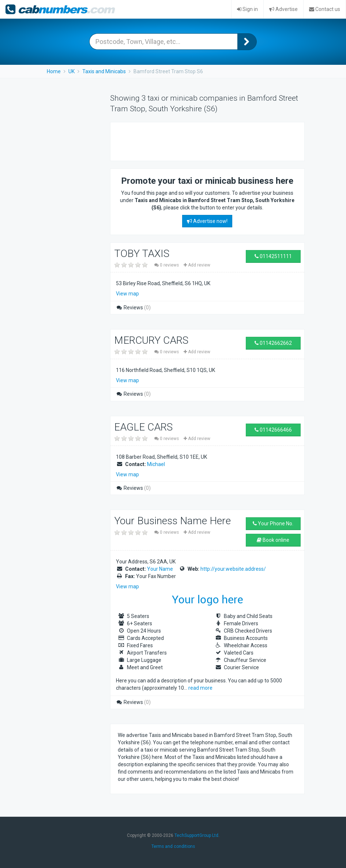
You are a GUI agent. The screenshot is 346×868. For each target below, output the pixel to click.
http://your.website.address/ (233, 569)
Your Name (160, 569)
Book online (273, 540)
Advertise (283, 9)
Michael (156, 464)
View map (127, 294)
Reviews (133, 308)
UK (72, 71)
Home (54, 71)
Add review (197, 265)
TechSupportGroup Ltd (196, 835)
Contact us (325, 9)
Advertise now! (207, 221)
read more (200, 688)
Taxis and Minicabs (104, 71)
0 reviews (167, 265)
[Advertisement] (203, 141)
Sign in (247, 9)
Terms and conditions (173, 846)
